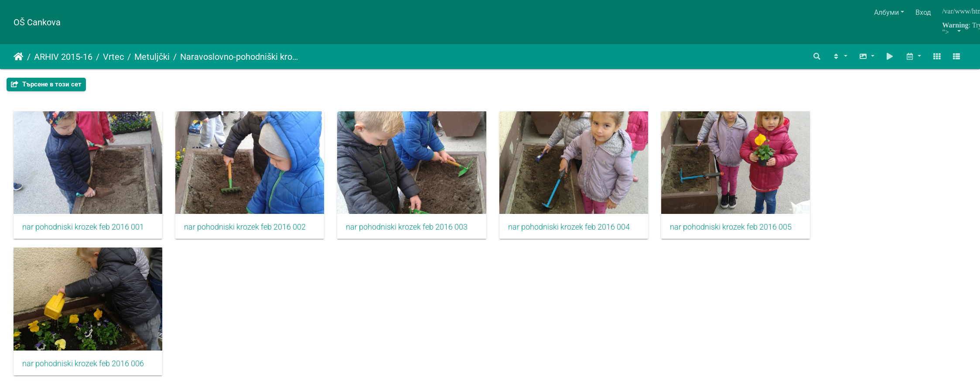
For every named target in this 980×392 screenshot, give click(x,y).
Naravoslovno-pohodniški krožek (240, 57)
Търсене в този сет (46, 84)
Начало (19, 57)
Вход (923, 12)
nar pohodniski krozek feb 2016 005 (765, 233)
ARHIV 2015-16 (63, 57)
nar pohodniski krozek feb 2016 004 (595, 233)
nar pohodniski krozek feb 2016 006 (83, 375)
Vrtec (113, 57)
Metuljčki (152, 57)
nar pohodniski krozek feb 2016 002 (254, 233)
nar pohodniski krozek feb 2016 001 (83, 233)
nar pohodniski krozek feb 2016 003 (424, 233)
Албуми (886, 12)
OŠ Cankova (37, 22)
